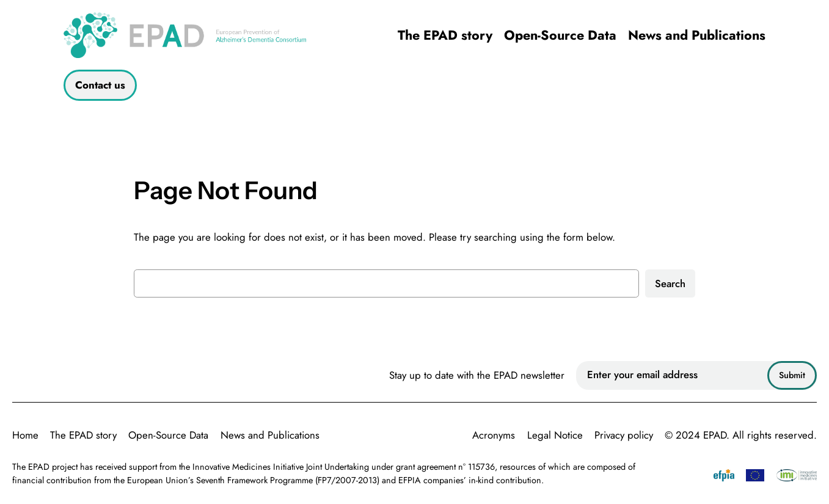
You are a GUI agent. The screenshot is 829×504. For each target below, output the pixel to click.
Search (670, 283)
